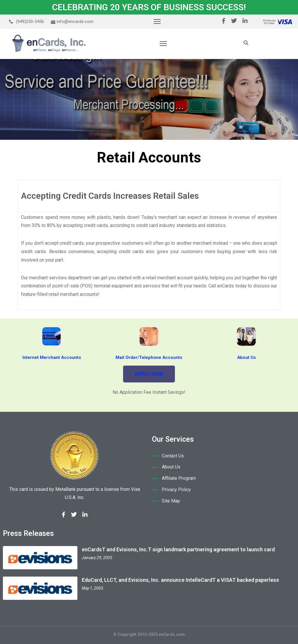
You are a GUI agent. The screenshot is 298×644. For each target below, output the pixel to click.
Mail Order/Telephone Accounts (149, 357)
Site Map (171, 501)
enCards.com (172, 634)
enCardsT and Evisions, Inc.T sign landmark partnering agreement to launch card (178, 549)
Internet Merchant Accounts (52, 357)
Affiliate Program (179, 478)
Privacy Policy (176, 490)
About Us (246, 357)
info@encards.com (75, 22)
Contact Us (173, 456)
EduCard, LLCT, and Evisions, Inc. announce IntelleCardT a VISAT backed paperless (180, 580)
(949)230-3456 (30, 22)
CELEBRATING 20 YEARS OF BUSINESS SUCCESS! (149, 7)
